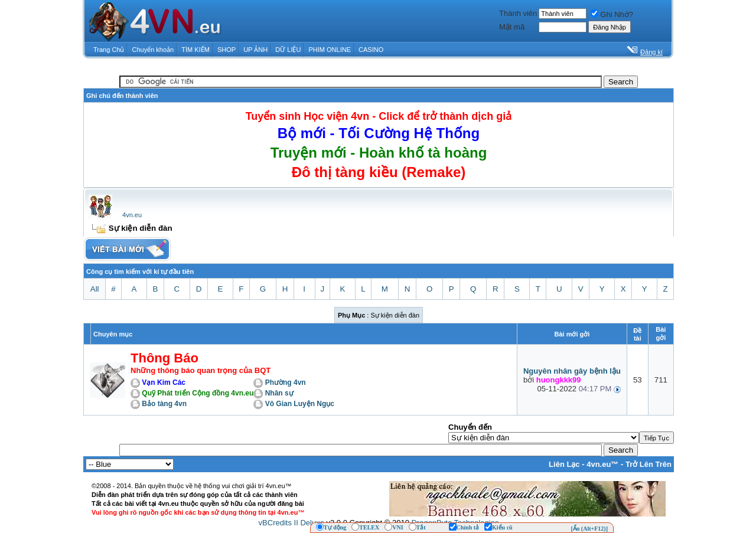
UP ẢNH (255, 50)
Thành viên (518, 13)
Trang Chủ (109, 50)
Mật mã (512, 27)
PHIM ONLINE (330, 50)
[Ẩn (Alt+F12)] (589, 529)
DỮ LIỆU (288, 50)
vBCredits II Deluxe (291, 523)
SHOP (227, 50)
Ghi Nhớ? (612, 14)
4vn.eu (132, 215)
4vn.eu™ (602, 464)
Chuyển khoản (153, 50)
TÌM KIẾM (195, 50)
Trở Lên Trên (649, 464)
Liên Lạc (564, 464)
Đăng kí (651, 52)
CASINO (371, 50)
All (95, 289)
